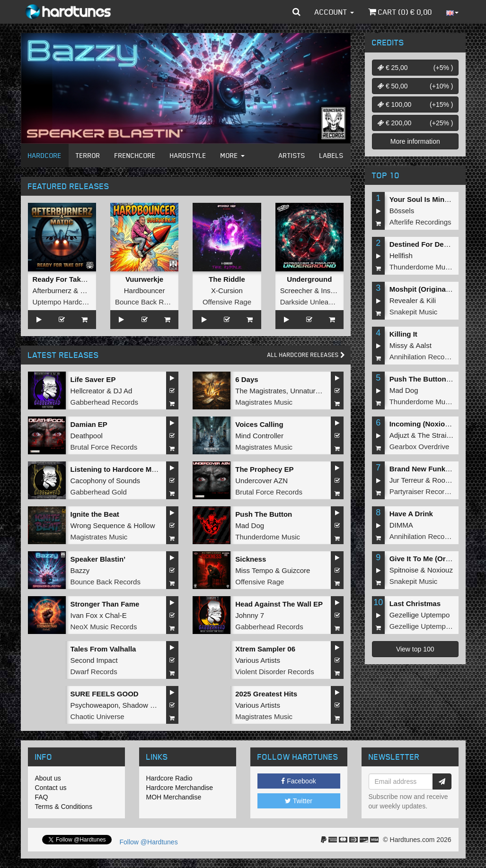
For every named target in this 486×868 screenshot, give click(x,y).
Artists (292, 155)
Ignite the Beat (95, 514)
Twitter (299, 801)
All (306, 355)
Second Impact (94, 660)
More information (415, 141)
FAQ (42, 797)
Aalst (424, 345)
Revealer (404, 300)
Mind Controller (259, 436)
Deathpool (87, 436)
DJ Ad (123, 391)
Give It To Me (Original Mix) (435, 559)
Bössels (402, 211)
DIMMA (401, 525)
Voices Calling (259, 424)
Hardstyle (188, 155)
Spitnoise (404, 570)
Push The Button (264, 514)
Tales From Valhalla (103, 649)
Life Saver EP (93, 379)
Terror (88, 155)
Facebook (298, 781)
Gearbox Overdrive (420, 447)
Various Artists (258, 660)
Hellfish (401, 256)
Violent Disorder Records (274, 672)
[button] (296, 12)
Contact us (51, 788)
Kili (431, 300)
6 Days (247, 379)
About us (48, 778)
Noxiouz (440, 570)
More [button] (233, 155)
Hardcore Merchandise (180, 788)
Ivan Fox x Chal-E (99, 615)
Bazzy (80, 570)
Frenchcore (135, 155)
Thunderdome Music (268, 537)
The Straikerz (438, 435)
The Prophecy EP (264, 469)
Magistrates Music (264, 402)
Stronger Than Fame (105, 604)
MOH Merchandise (174, 797)
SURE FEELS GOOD (105, 694)
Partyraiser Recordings (426, 491)
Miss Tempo (254, 570)
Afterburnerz (52, 291)
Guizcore (296, 570)
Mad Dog (250, 525)
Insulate (333, 291)
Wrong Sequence (98, 525)
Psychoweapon (95, 705)
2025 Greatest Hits (266, 694)
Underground (309, 279)
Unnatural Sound (317, 391)
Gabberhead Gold (99, 492)
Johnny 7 (250, 615)
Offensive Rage (227, 302)
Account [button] (334, 12)
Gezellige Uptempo (420, 615)
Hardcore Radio (169, 778)
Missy (398, 345)
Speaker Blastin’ (98, 559)
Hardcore (45, 155)
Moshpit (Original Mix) (427, 289)
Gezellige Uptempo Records (434, 626)
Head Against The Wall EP (279, 604)
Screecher (296, 291)
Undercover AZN (261, 481)
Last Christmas (415, 603)
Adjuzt (399, 435)
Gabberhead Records (104, 402)
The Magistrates (261, 391)
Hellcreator (88, 391)
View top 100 (415, 649)
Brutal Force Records (104, 447)
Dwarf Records (94, 672)
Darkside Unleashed (312, 302)
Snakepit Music (414, 312)
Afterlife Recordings (420, 222)
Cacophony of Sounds (106, 481)
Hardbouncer (145, 291)
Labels (331, 155)
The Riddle (227, 279)
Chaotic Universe (97, 716)
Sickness (251, 559)
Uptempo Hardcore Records (77, 302)
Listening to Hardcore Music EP (124, 469)
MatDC (91, 291)
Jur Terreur (406, 480)
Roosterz (446, 480)
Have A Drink (411, 514)
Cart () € (400, 12)
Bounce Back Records (150, 302)
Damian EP (89, 424)
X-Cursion (227, 291)
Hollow (144, 525)
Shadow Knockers (151, 705)
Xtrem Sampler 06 (265, 649)
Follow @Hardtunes (149, 842)
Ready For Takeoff (63, 279)
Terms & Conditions (64, 807)
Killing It (403, 334)
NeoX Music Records (104, 627)
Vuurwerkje (144, 279)
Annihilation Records (422, 357)
